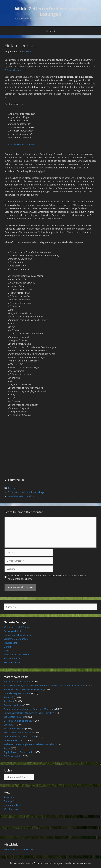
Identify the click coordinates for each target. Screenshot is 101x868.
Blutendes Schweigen (14, 729)
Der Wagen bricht (12, 631)
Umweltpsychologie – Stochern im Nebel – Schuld (28, 713)
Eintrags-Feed (10, 801)
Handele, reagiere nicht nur (17, 693)
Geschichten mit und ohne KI (18, 721)
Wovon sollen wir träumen (17, 627)
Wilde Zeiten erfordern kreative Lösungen (50, 11)
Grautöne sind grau (13, 705)
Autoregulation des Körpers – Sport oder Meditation (29, 709)
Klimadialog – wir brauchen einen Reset (23, 689)
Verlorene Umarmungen (16, 639)
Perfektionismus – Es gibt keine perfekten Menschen (29, 744)
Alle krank (9, 697)
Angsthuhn (9, 701)
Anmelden (9, 797)
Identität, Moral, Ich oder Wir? (18, 849)
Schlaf (7, 651)
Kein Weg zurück (12, 662)
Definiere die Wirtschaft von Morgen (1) (29, 492)
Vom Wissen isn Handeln (21, 496)
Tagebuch (13, 488)
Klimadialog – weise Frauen (17, 682)
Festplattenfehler (12, 658)
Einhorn (8, 647)
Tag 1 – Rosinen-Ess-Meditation (19, 752)
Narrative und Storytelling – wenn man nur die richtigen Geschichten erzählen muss (45, 685)
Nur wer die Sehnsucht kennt (18, 635)
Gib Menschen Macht (14, 717)
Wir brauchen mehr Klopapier (18, 733)
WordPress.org (11, 809)
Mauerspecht (10, 643)
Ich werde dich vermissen (16, 655)
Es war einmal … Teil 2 (15, 740)
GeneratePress (84, 863)
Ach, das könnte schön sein (22, 144)
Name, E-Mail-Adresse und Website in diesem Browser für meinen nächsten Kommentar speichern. (47, 577)
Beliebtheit (9, 725)
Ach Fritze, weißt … (13, 756)
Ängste (7, 748)
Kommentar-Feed (12, 805)
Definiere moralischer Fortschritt (20, 736)
